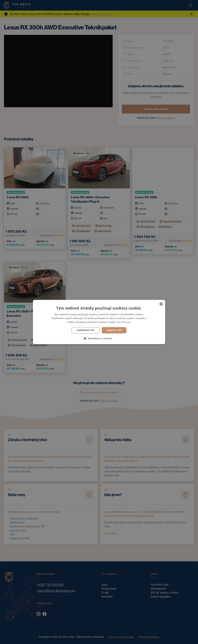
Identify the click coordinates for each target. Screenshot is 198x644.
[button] (99, 338)
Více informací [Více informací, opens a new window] (124, 322)
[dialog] (99, 322)
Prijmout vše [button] (114, 330)
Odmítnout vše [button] (85, 330)
